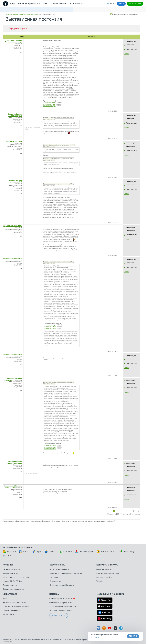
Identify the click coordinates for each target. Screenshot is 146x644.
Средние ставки (10, 585)
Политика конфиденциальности (17, 606)
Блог (5, 599)
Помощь (54, 594)
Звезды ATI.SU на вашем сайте (16, 577)
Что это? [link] (95, 638)
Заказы (24, 552)
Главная (8, 14)
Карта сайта (8, 614)
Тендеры (51, 552)
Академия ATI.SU (10, 573)
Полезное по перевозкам (60, 603)
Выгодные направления (13, 589)
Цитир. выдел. (131, 42)
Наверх (127, 54)
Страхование (55, 581)
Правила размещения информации (125, 14)
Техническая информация (61, 610)
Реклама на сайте (104, 577)
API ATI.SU (9, 556)
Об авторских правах (86, 640)
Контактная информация (108, 573)
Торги (37, 552)
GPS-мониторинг (84, 552)
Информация (10, 594)
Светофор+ (55, 577)
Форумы (16, 14)
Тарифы (100, 581)
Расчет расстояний (11, 569)
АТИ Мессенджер (106, 552)
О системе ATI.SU (104, 569)
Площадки (9, 552)
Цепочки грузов (128, 552)
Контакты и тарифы (107, 565)
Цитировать (130, 45)
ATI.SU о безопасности (59, 569)
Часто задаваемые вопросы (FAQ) (64, 606)
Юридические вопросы (29, 14)
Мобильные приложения (111, 594)
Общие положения (11, 610)
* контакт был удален (31, 473)
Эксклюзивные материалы (15, 603)
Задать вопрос (59, 615)
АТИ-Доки (66, 552)
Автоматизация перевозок (18, 547)
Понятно (133, 636)
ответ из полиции (49, 102)
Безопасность (57, 565)
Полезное (8, 565)
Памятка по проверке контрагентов (66, 573)
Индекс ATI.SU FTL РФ (12, 581)
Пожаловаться (131, 49)
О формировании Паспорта (62, 585)
